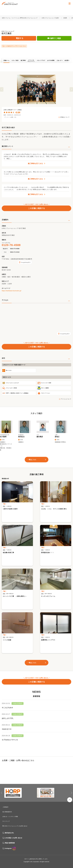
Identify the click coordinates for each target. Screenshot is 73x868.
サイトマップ (6, 821)
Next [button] (71, 89)
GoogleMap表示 (26, 262)
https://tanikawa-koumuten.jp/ (12, 291)
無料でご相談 (56, 38)
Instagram (10, 848)
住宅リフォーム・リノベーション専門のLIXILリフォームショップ (20, 18)
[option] (36, 89)
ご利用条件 (5, 807)
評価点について (65, 117)
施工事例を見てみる (35, 164)
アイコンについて (66, 399)
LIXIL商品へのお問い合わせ (14, 838)
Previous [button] (2, 89)
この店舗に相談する (36, 208)
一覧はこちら (32, 460)
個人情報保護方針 (7, 812)
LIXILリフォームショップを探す (50, 18)
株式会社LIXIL (9, 833)
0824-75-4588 (15, 249)
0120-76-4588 (11, 245)
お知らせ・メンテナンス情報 (10, 817)
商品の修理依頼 (10, 843)
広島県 (65, 18)
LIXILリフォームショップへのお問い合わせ (16, 826)
